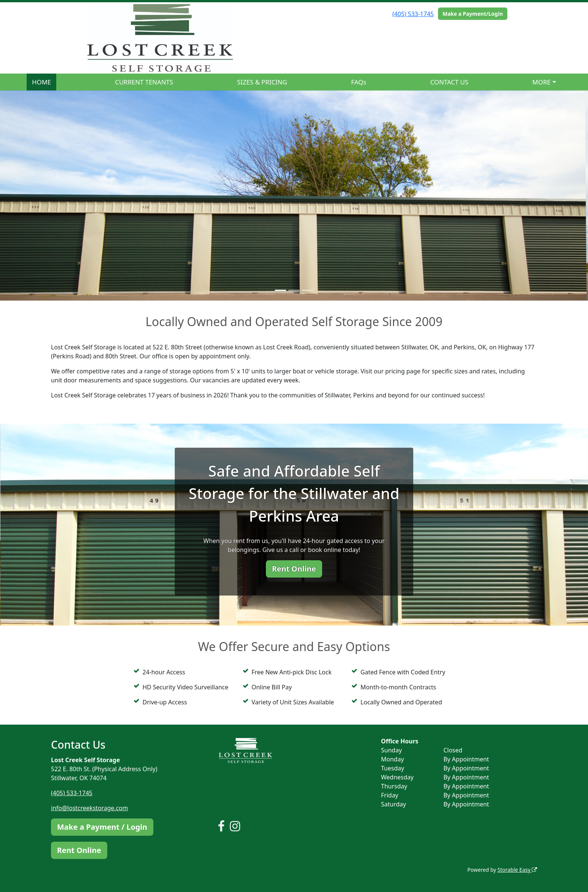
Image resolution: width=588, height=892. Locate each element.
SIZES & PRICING (262, 82)
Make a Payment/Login (473, 14)
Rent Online (294, 569)
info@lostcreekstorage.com (89, 808)
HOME (41, 82)
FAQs (358, 82)
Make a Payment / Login (102, 827)
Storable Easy (517, 870)
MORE (542, 82)
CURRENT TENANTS (144, 82)
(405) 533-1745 (413, 14)
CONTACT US (449, 82)
